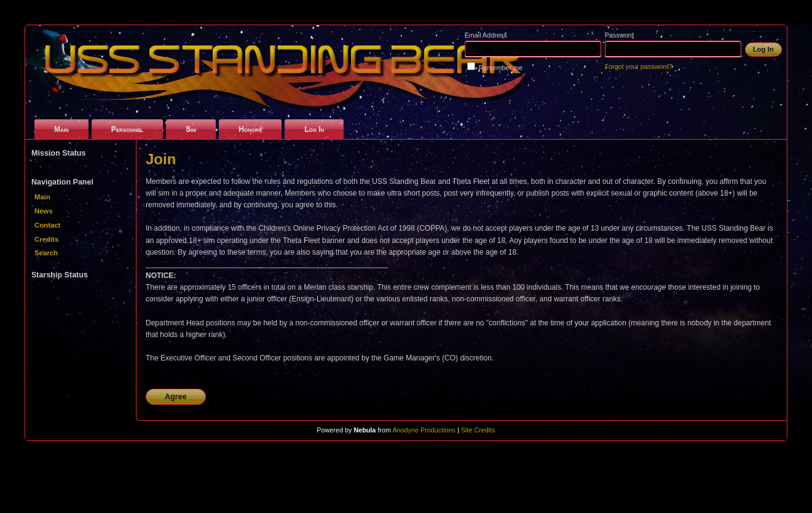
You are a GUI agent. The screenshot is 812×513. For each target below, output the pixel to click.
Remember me (501, 68)
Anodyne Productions (424, 430)
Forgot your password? (639, 66)
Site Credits (478, 430)
